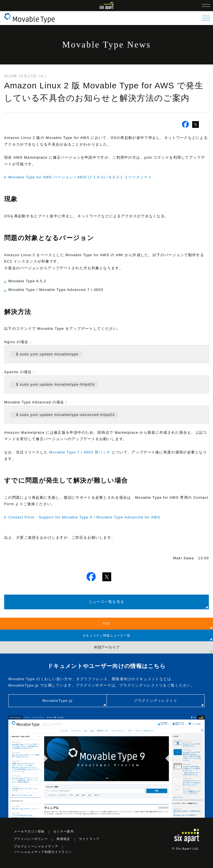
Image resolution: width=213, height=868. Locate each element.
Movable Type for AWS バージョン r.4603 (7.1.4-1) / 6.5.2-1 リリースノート (80, 177)
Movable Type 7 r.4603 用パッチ (80, 452)
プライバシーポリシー (31, 839)
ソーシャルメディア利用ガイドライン (43, 852)
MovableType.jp (58, 701)
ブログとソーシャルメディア (36, 846)
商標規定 (63, 839)
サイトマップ (89, 839)
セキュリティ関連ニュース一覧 (106, 635)
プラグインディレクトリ (155, 701)
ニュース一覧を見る (107, 602)
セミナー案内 (64, 831)
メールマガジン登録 (29, 831)
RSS (107, 623)
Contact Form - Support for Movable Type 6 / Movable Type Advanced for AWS (84, 517)
